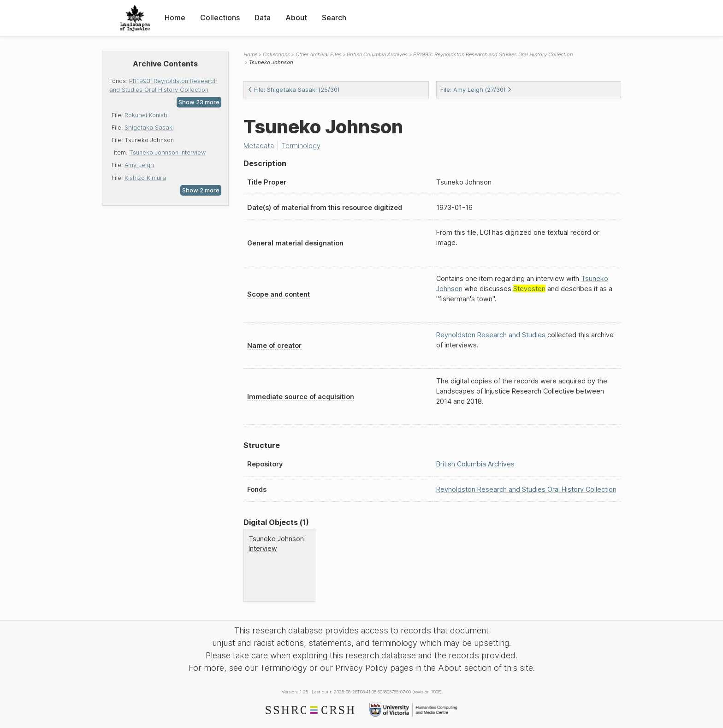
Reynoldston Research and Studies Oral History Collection (526, 489)
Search (334, 18)
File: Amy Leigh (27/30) (476, 90)
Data (263, 18)
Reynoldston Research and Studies (491, 335)
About (296, 18)
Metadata (259, 146)
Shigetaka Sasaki (149, 128)
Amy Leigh (139, 165)
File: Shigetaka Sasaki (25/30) (293, 90)
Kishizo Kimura (145, 178)
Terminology (301, 146)
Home (175, 18)
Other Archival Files (319, 54)
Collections (220, 18)
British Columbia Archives (377, 54)
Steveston (529, 289)
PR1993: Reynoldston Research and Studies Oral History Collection (493, 54)
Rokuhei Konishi (147, 115)
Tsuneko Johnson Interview (167, 152)
